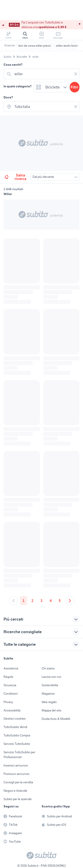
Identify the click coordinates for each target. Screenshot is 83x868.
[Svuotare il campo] (76, 74)
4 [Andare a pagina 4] (51, 601)
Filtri (74, 87)
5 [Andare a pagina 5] (60, 601)
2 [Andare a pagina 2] (32, 601)
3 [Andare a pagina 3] (41, 601)
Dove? (8, 97)
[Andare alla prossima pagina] (70, 601)
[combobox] (42, 74)
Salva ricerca (15, 177)
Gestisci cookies (15, 719)
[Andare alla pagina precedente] (14, 601)
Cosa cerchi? (13, 65)
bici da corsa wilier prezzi (35, 46)
